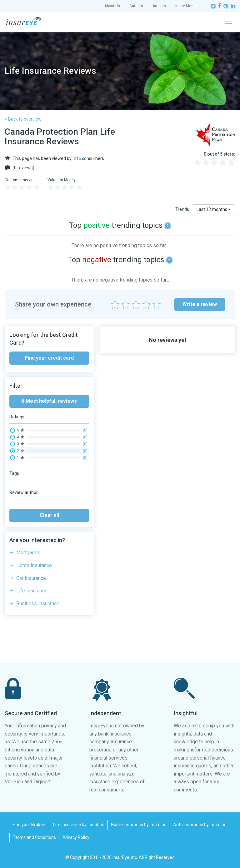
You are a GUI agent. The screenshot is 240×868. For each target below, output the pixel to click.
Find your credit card (49, 358)
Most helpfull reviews (49, 401)
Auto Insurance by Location (200, 825)
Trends (182, 209)
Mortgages (28, 553)
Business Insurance (38, 604)
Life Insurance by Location (79, 825)
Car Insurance (31, 578)
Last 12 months (214, 209)
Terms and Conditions (34, 837)
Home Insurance (34, 565)
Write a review (200, 304)
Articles (159, 6)
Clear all (49, 515)
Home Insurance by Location (139, 825)
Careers (136, 6)
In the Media (186, 6)
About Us (112, 6)
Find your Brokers (30, 825)
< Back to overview (23, 119)
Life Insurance (32, 591)
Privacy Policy (76, 837)
